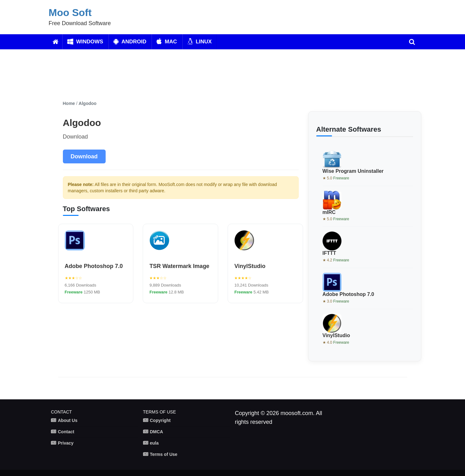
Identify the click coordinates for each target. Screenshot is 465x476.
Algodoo (88, 103)
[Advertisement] (212, 75)
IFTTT (329, 253)
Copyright (160, 420)
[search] (412, 42)
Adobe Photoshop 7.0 (94, 266)
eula (154, 443)
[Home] (55, 42)
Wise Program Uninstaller (353, 171)
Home (69, 103)
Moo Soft (70, 13)
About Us (68, 420)
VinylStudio (250, 266)
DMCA (157, 432)
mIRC (329, 212)
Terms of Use (164, 454)
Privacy (66, 443)
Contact (66, 432)
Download (84, 156)
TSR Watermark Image (179, 266)
